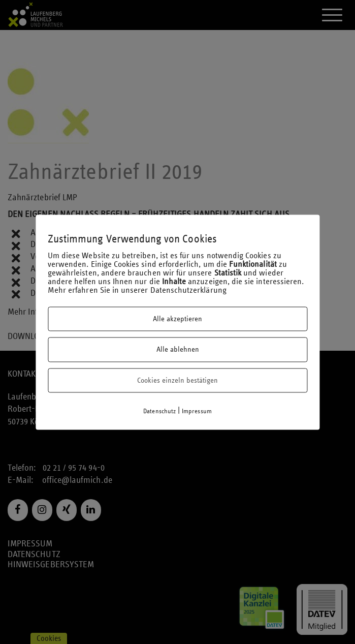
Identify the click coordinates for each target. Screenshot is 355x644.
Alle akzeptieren (177, 319)
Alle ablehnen (178, 350)
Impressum (197, 412)
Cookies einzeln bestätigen (177, 380)
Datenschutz (159, 412)
